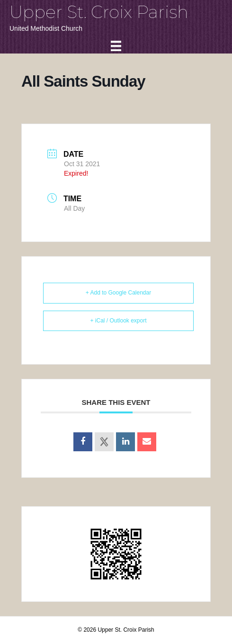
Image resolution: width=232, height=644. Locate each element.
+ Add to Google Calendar (118, 293)
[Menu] (116, 46)
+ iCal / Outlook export (118, 321)
